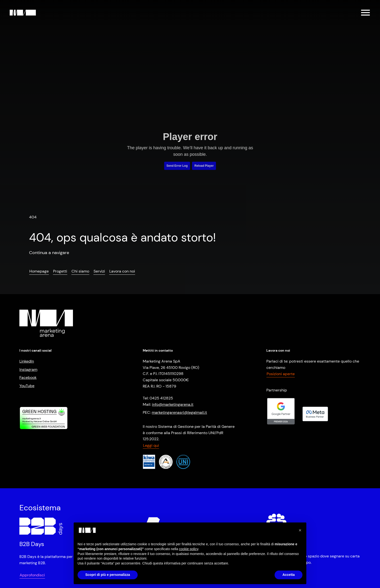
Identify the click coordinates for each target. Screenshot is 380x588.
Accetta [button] (289, 575)
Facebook (28, 377)
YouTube (27, 386)
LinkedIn (27, 361)
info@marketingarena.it (173, 404)
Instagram (28, 369)
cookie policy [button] (189, 549)
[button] (300, 530)
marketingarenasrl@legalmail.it (179, 412)
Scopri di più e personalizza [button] (108, 575)
